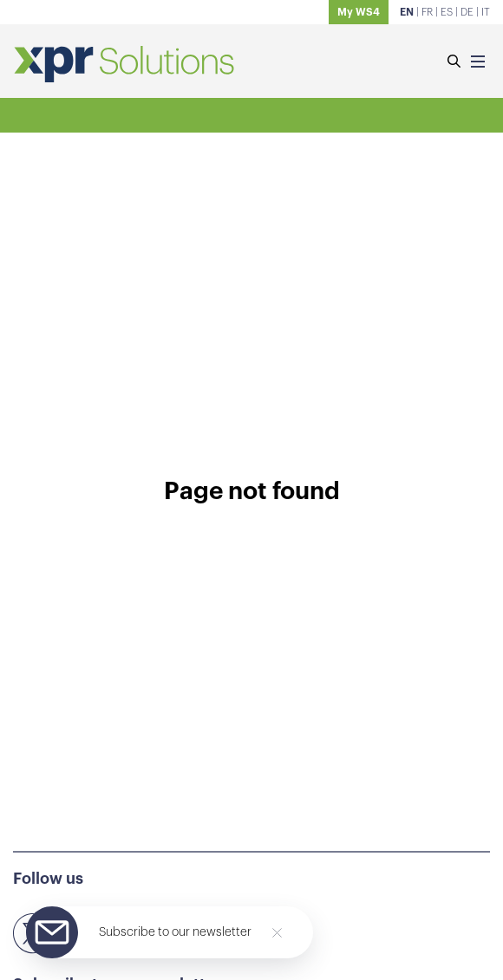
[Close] (277, 933)
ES (447, 12)
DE (467, 12)
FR (427, 12)
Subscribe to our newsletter (175, 932)
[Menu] (478, 63)
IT (486, 12)
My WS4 (359, 12)
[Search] (454, 63)
